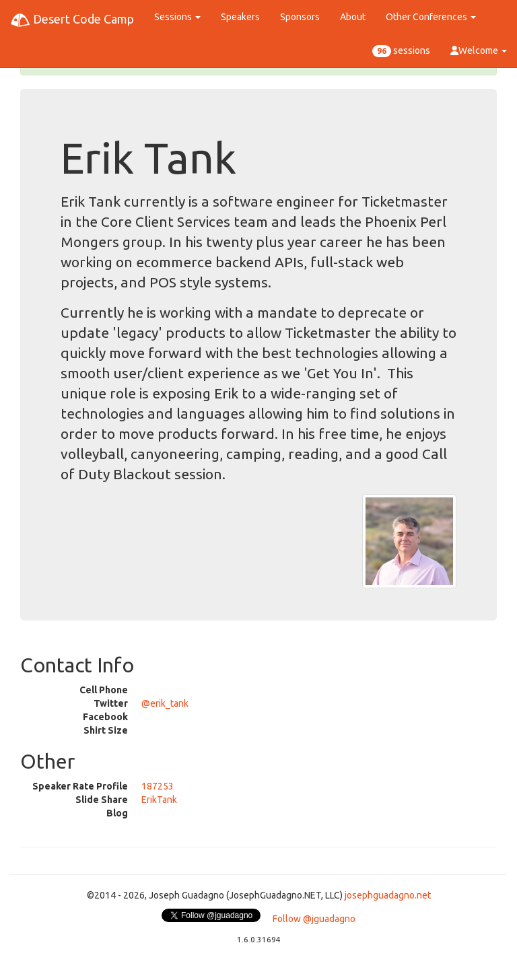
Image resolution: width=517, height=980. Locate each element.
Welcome (479, 50)
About (353, 17)
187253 (158, 786)
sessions (401, 51)
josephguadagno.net (388, 895)
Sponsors (300, 17)
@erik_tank (165, 703)
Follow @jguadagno (314, 919)
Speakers (240, 17)
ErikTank (159, 800)
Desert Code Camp (72, 20)
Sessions (177, 17)
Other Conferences (431, 17)
